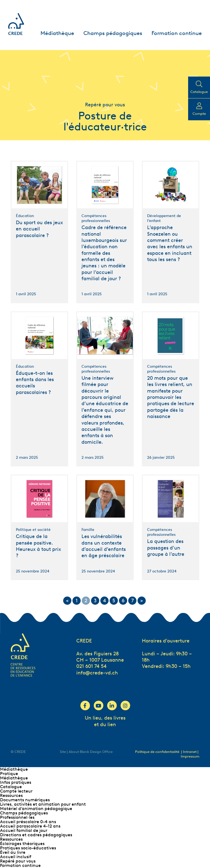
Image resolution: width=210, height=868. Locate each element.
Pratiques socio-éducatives (28, 848)
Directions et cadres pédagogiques (36, 835)
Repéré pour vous (18, 861)
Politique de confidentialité (157, 752)
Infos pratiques (16, 782)
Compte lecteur (16, 791)
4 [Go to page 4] (105, 601)
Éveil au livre (13, 852)
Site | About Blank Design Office (86, 752)
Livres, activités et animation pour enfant (43, 804)
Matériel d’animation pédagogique (36, 809)
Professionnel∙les (17, 817)
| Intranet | (190, 752)
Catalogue (11, 787)
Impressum (190, 756)
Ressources (11, 795)
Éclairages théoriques (22, 844)
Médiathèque (57, 33)
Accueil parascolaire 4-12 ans (30, 826)
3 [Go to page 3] (95, 601)
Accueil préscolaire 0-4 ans (28, 822)
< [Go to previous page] (67, 601)
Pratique (9, 774)
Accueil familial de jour (24, 830)
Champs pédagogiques (113, 33)
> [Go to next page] (142, 601)
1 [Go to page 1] (77, 601)
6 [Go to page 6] (123, 601)
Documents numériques (25, 800)
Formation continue (177, 33)
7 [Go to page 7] (132, 601)
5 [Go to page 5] (114, 601)
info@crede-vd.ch (97, 673)
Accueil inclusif (16, 857)
